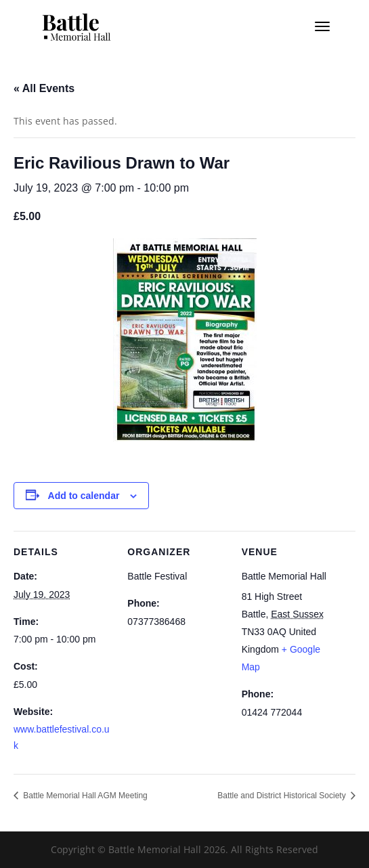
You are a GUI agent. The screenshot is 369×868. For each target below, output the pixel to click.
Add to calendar (84, 496)
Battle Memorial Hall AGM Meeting (84, 796)
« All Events (44, 88)
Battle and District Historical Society (283, 796)
